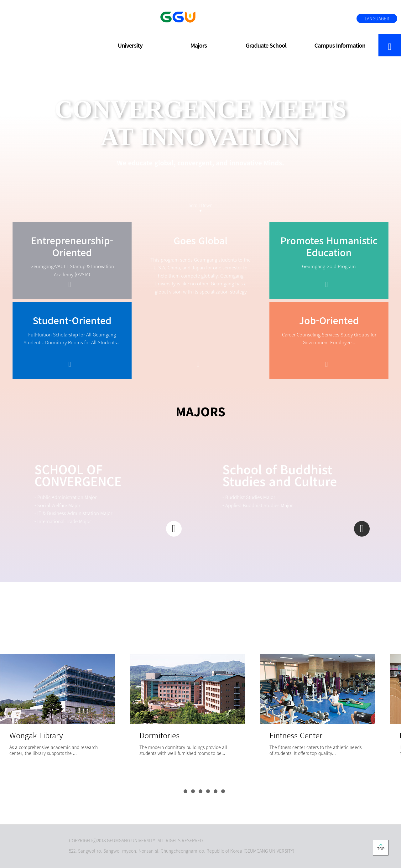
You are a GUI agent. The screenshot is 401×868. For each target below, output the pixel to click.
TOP (381, 849)
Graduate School (266, 45)
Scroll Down (200, 205)
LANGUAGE (377, 18)
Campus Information (340, 45)
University (130, 45)
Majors (199, 45)
